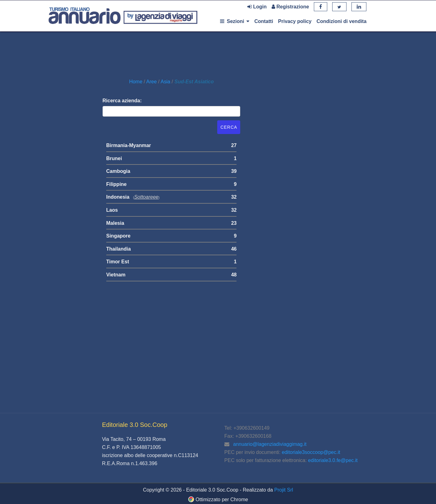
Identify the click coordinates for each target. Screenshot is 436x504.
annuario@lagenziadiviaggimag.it (270, 444)
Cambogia (118, 171)
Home (136, 82)
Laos (112, 210)
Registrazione (290, 7)
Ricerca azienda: (122, 101)
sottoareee (146, 197)
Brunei (114, 158)
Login (257, 7)
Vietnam (116, 275)
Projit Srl (284, 490)
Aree (152, 82)
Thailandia (119, 249)
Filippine (117, 184)
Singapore (118, 236)
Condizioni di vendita (341, 21)
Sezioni (235, 21)
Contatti (264, 21)
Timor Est (118, 262)
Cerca (229, 127)
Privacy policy (295, 21)
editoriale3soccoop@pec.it (311, 452)
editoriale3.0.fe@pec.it (333, 460)
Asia (166, 82)
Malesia (115, 223)
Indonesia (118, 197)
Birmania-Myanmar (129, 145)
